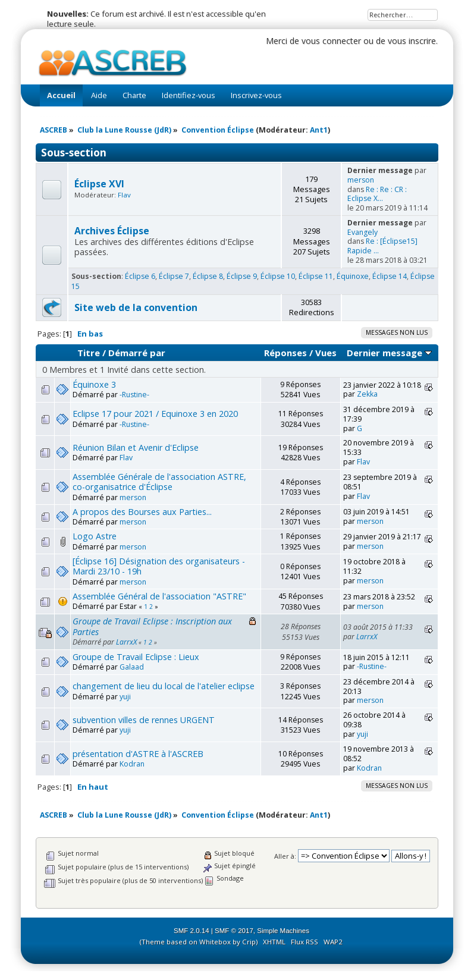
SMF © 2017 (234, 931)
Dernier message (389, 353)
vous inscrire (412, 41)
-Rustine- (134, 395)
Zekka (367, 394)
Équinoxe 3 (94, 384)
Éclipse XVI (99, 184)
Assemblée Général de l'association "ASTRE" (159, 596)
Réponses (285, 353)
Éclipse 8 (208, 276)
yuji (125, 697)
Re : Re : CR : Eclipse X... (377, 194)
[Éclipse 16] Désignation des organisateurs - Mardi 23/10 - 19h (159, 566)
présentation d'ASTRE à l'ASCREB (138, 754)
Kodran (132, 764)
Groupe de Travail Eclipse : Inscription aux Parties (152, 626)
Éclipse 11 (316, 276)
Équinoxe (353, 276)
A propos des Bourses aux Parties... (142, 512)
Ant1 (319, 130)
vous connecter (331, 41)
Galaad (132, 667)
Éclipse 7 (174, 276)
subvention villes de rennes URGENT (144, 720)
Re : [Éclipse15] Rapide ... (382, 246)
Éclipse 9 (242, 276)
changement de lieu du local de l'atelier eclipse (164, 686)
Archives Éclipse (112, 231)
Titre (89, 353)
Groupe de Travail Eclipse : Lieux (136, 657)
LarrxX (126, 642)
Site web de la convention (136, 307)
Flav (124, 195)
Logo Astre (95, 536)
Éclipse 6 (140, 276)
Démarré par (137, 353)
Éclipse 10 (278, 276)
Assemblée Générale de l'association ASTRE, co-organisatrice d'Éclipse (159, 482)
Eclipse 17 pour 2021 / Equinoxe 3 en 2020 (155, 414)
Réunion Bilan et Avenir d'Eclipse (136, 447)
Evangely (362, 232)
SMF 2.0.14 (192, 931)
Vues (326, 353)
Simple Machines (283, 931)
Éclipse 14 (390, 276)
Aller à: (285, 856)
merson (361, 180)
